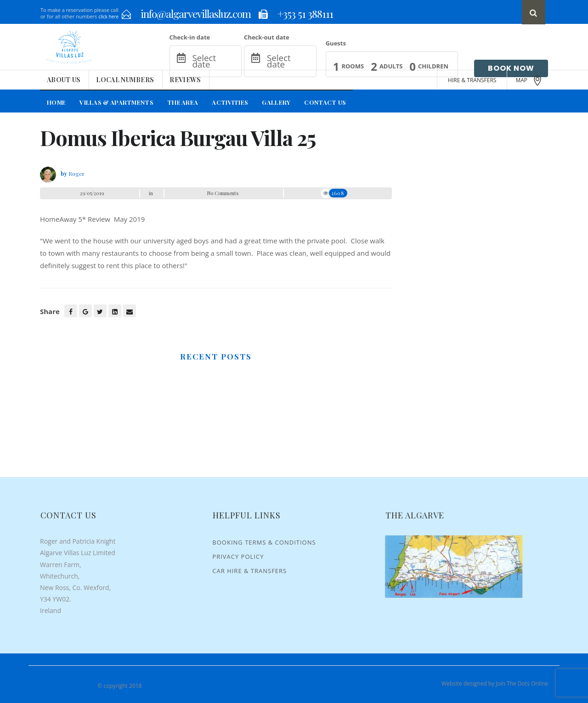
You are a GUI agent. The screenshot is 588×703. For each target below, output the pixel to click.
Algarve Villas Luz (65, 686)
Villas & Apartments (116, 102)
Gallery (276, 102)
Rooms (353, 66)
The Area (183, 102)
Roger (76, 174)
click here (108, 17)
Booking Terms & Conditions (264, 542)
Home (56, 102)
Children (433, 66)
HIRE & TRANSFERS (472, 80)
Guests (336, 43)
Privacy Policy (238, 557)
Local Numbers (125, 80)
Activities (230, 102)
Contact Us (325, 102)
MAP (529, 81)
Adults (391, 66)
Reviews (185, 80)
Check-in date (190, 37)
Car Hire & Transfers (249, 571)
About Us (64, 80)
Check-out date (266, 37)
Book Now (511, 68)
